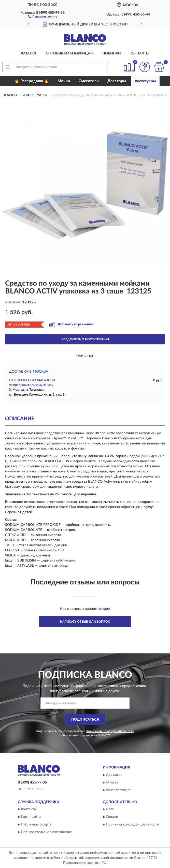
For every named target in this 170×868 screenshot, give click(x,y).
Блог (110, 809)
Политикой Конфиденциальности (110, 731)
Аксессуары (145, 81)
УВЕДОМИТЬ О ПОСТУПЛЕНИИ (85, 339)
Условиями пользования (80, 735)
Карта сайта (31, 817)
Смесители (89, 81)
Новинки (112, 53)
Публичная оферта (36, 825)
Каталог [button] (29, 53)
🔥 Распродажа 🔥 (32, 81)
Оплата (112, 782)
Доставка (114, 775)
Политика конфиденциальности (132, 825)
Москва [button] (41, 372)
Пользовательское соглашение (46, 832)
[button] (43, 16)
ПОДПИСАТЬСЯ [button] (85, 720)
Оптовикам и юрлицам (70, 53)
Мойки (64, 81)
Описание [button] (85, 356)
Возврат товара (119, 790)
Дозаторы (117, 81)
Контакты (139, 53)
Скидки (112, 817)
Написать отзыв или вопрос (85, 622)
